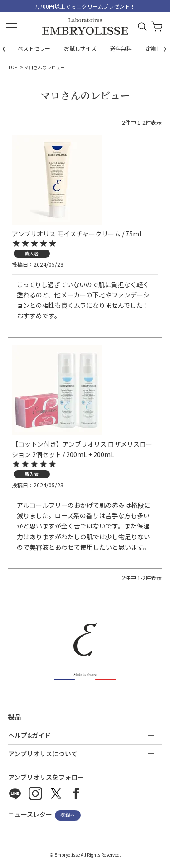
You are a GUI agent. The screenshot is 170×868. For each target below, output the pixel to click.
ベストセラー (34, 48)
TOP (13, 67)
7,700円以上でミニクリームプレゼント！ (85, 6)
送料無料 (121, 48)
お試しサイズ (80, 48)
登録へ (68, 815)
